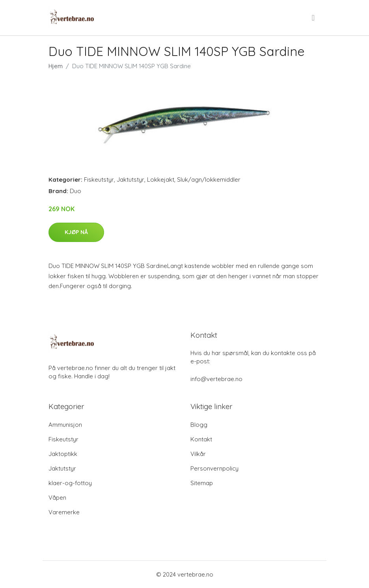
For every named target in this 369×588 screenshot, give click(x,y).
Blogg (199, 425)
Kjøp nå (76, 232)
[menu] (314, 18)
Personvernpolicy (214, 468)
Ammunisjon (65, 425)
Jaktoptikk (63, 454)
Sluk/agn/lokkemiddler (209, 180)
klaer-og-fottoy (70, 483)
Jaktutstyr (130, 180)
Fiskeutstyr (99, 180)
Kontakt (201, 439)
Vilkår (198, 454)
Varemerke (64, 512)
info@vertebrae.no (216, 379)
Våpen (57, 498)
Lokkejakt (161, 180)
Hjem (56, 66)
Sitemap (202, 483)
